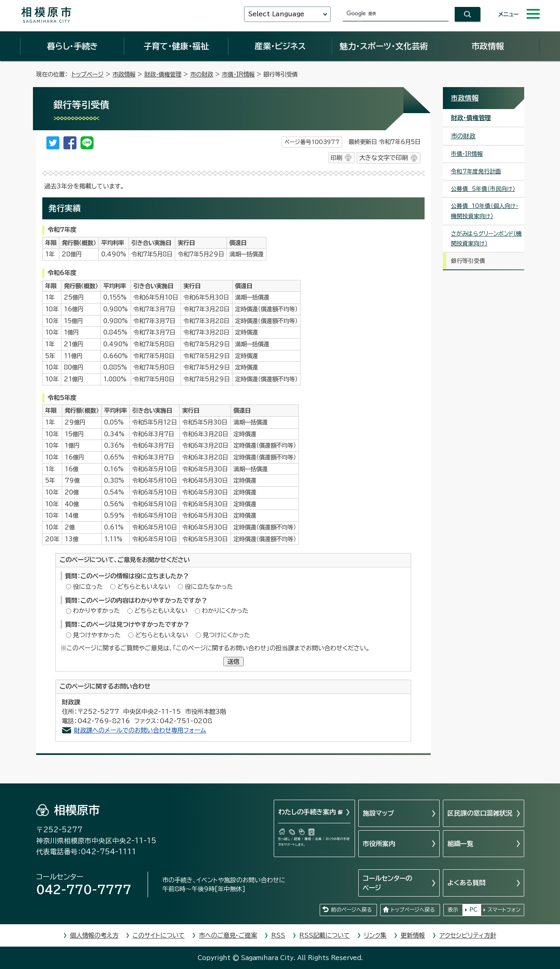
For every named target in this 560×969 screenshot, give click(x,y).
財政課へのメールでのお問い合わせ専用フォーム (140, 730)
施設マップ (378, 813)
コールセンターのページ (387, 883)
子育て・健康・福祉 (176, 46)
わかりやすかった (96, 611)
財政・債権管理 (163, 74)
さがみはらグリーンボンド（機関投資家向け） (486, 239)
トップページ (88, 74)
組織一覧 (460, 844)
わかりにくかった (225, 611)
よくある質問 (466, 883)
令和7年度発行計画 (476, 171)
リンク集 (375, 935)
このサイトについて (159, 935)
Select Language (276, 14)
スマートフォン (504, 910)
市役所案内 (379, 844)
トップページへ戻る (413, 910)
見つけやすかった (97, 635)
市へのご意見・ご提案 (228, 935)
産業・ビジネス (280, 46)
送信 (233, 662)
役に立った (88, 587)
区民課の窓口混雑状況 (480, 813)
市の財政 (202, 74)
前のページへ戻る (351, 910)
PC (473, 910)
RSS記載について (325, 935)
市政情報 (488, 46)
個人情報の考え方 (94, 935)
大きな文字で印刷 (384, 158)
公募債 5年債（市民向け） (483, 189)
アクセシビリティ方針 (468, 935)
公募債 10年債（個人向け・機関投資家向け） (485, 211)
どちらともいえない (144, 587)
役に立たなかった (209, 587)
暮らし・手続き (72, 46)
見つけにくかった (226, 635)
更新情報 (413, 935)
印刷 (336, 158)
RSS (278, 935)
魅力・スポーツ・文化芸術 (384, 46)
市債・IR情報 (238, 74)
